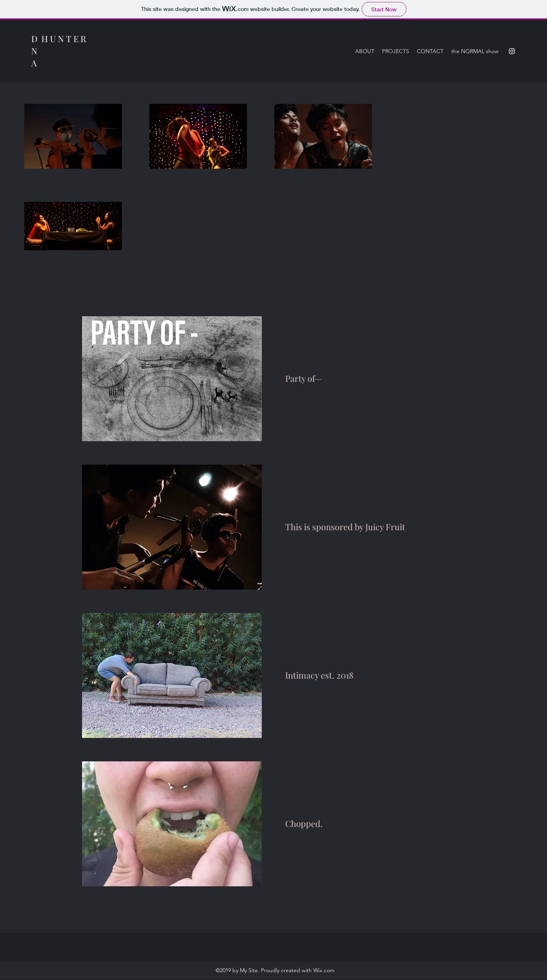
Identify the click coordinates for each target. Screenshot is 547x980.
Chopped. (304, 823)
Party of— (304, 378)
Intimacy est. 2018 (319, 675)
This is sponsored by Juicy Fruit (345, 527)
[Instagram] (512, 51)
